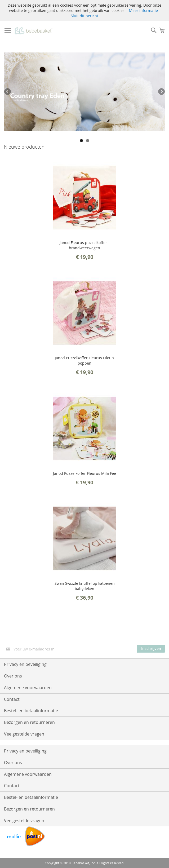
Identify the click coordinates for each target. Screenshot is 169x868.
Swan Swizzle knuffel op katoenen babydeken (85, 586)
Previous (8, 92)
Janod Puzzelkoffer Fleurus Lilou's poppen (84, 360)
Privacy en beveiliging (25, 664)
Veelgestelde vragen (24, 734)
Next (161, 92)
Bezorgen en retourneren (29, 722)
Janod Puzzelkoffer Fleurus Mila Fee (84, 473)
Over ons (13, 676)
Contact (12, 699)
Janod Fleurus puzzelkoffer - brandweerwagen (84, 245)
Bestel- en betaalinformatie (31, 711)
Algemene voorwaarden (28, 688)
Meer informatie (143, 10)
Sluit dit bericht (84, 16)
